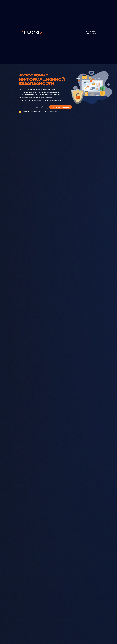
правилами (26, 113)
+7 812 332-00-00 (90, 31)
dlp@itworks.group (91, 33)
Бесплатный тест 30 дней (60, 107)
